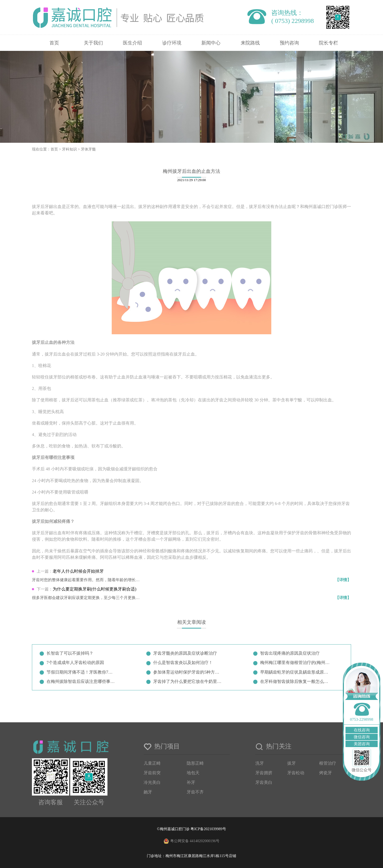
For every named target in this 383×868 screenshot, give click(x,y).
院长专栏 (328, 43)
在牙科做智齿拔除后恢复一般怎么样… (295, 681)
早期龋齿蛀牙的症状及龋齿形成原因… (295, 672)
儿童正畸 (152, 763)
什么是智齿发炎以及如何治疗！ (183, 663)
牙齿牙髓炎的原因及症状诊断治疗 (185, 653)
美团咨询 (362, 744)
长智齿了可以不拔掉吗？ (70, 653)
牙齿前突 (152, 773)
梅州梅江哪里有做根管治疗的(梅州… (295, 663)
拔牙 (292, 763)
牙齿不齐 (195, 792)
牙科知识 (69, 149)
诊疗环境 (172, 43)
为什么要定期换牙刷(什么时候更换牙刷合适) (95, 589)
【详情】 (343, 580)
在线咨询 (362, 730)
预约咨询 (289, 43)
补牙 (191, 782)
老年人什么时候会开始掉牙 (78, 571)
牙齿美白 (264, 782)
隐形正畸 (195, 763)
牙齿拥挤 (264, 773)
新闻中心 (211, 43)
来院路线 (250, 43)
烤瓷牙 (326, 773)
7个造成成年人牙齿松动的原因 (75, 663)
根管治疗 (328, 763)
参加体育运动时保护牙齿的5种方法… (188, 672)
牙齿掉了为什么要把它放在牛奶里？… (188, 681)
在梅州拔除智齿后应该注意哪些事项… (82, 681)
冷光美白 (152, 782)
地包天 (193, 773)
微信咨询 (362, 737)
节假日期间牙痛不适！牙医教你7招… (82, 672)
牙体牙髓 (88, 149)
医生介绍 (132, 43)
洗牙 (260, 763)
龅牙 (148, 792)
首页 (54, 43)
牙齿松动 (296, 773)
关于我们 (93, 43)
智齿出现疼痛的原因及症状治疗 (290, 653)
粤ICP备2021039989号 (208, 829)
